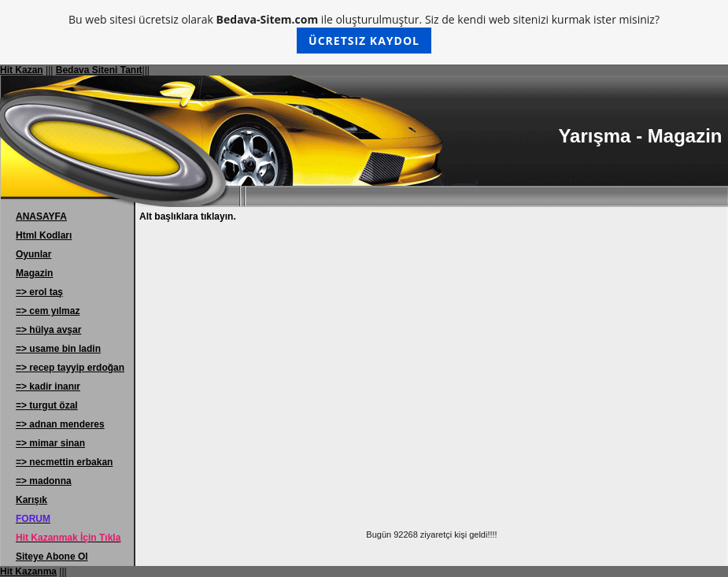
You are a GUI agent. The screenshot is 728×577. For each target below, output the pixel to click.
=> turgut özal (47, 405)
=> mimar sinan (50, 443)
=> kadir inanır (48, 387)
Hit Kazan (22, 70)
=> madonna (44, 481)
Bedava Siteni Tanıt (99, 70)
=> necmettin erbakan (64, 462)
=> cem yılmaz (48, 311)
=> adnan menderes (60, 424)
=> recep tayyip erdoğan (70, 368)
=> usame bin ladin (58, 349)
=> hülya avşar (48, 330)
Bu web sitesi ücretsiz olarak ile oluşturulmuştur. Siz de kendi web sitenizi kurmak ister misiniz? (364, 33)
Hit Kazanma (28, 571)
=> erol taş (39, 292)
